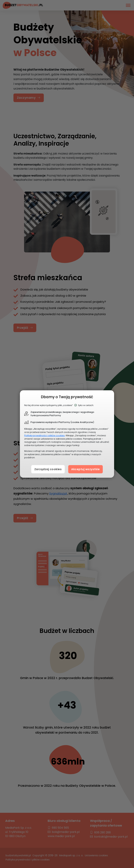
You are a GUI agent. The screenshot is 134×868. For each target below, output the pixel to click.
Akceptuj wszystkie (87, 469)
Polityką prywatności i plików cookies (44, 435)
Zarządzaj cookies (46, 469)
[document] (67, 434)
